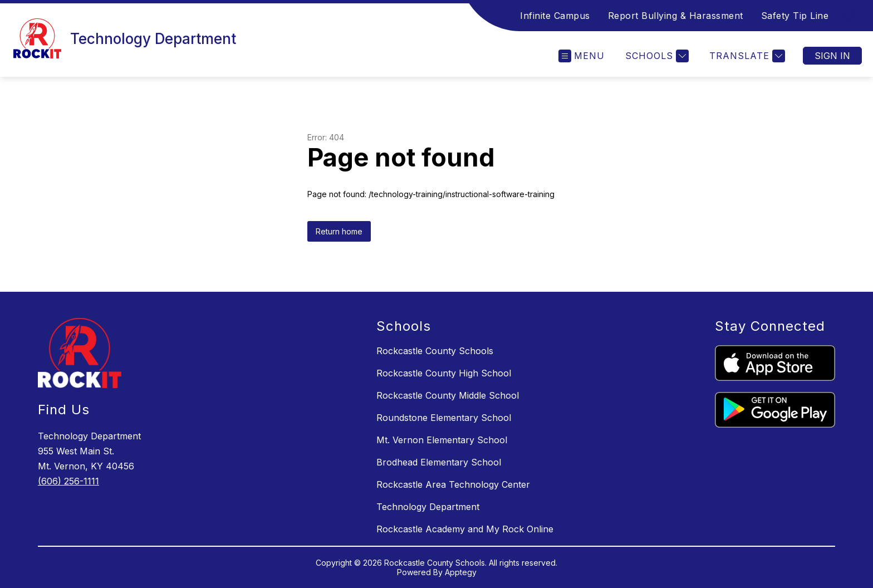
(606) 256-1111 (68, 481)
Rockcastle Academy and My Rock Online (465, 529)
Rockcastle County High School (444, 373)
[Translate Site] (746, 56)
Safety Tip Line (795, 16)
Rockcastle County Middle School (448, 395)
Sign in (832, 56)
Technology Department (428, 507)
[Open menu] (582, 56)
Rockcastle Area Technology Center (453, 484)
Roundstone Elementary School (444, 418)
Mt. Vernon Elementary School (442, 440)
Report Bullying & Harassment (676, 16)
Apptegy (461, 572)
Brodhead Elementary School (439, 462)
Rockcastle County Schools (435, 351)
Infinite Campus (555, 16)
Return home (339, 231)
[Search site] (851, 16)
